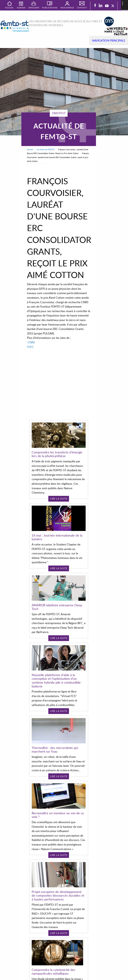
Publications (50, 8)
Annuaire (34, 8)
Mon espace (67, 8)
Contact (82, 8)
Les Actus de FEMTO (46, 149)
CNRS (31, 342)
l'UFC (30, 347)
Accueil (30, 149)
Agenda (21, 8)
